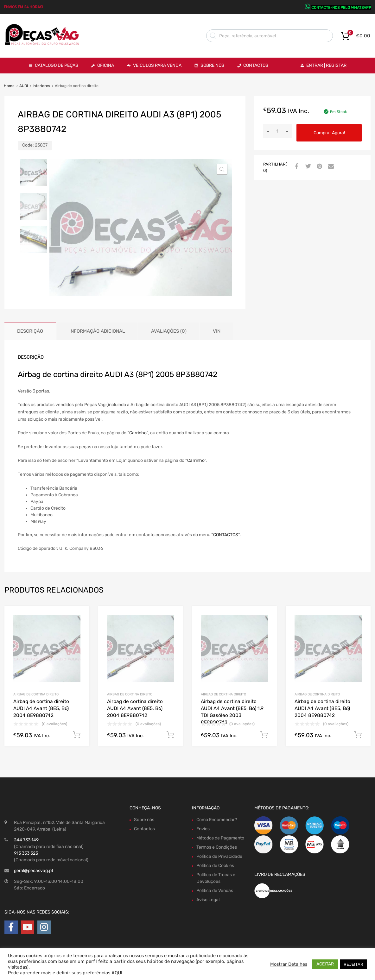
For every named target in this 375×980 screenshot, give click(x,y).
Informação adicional (97, 331)
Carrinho (138, 433)
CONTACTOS (226, 535)
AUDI (24, 86)
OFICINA (106, 65)
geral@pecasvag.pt (34, 871)
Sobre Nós (212, 65)
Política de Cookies (215, 866)
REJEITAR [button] (353, 964)
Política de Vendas (215, 891)
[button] (222, 169)
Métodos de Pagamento (220, 838)
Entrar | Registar (326, 65)
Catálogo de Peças (57, 65)
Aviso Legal (208, 900)
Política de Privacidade (219, 856)
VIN (217, 331)
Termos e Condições (217, 847)
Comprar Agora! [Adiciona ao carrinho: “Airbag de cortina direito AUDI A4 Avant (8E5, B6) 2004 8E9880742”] (77, 735)
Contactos (256, 65)
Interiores (41, 86)
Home (9, 86)
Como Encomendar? (217, 820)
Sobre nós (144, 820)
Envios (203, 829)
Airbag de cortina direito (36, 694)
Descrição (30, 331)
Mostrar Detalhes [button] (289, 964)
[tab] (30, 331)
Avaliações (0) (169, 331)
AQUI (117, 973)
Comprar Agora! (329, 133)
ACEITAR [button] (325, 964)
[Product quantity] (277, 131)
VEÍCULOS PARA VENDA (157, 65)
